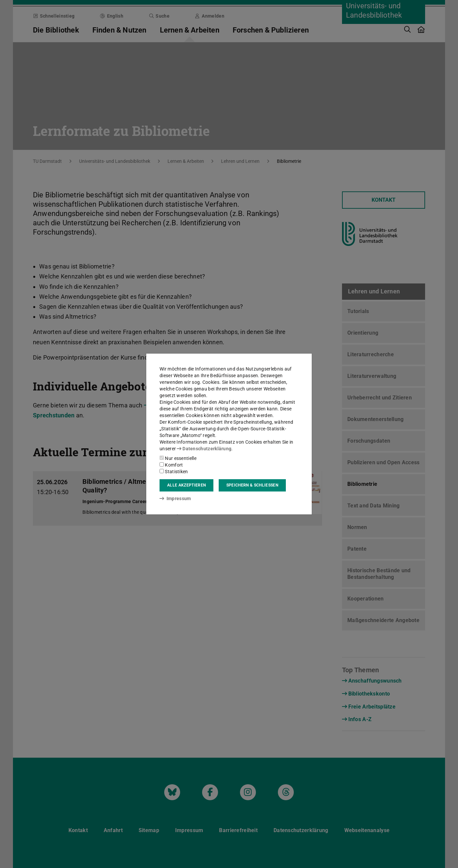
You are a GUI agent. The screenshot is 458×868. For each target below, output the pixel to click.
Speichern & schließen (252, 485)
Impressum (175, 498)
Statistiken (174, 472)
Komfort (171, 465)
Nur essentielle (178, 458)
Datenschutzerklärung (204, 449)
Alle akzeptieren (186, 485)
